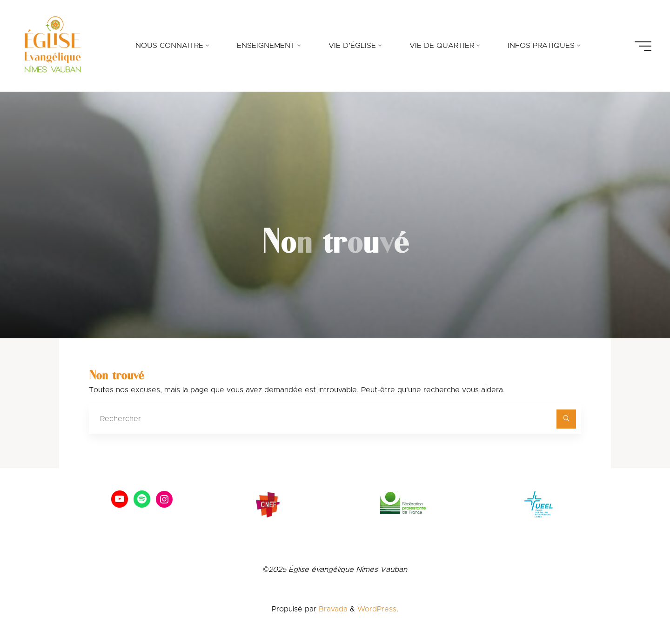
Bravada (332, 609)
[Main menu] (643, 46)
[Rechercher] (566, 419)
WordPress (377, 609)
